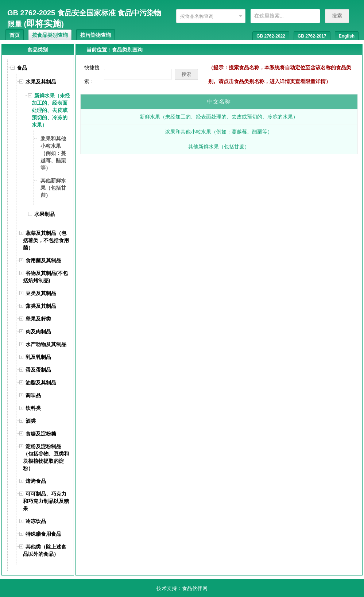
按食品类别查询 (50, 35)
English (347, 36)
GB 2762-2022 (271, 36)
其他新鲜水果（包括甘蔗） (219, 147)
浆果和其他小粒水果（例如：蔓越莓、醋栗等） (219, 132)
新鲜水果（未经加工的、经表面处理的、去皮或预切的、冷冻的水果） (219, 117)
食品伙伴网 (195, 588)
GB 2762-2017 (312, 36)
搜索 (337, 16)
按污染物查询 (96, 35)
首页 (15, 35)
